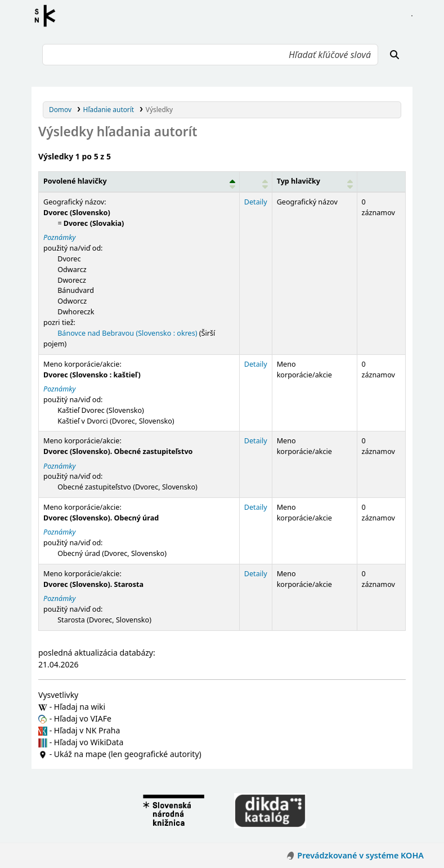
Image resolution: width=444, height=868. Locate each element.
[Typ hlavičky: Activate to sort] (314, 182)
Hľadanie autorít (109, 109)
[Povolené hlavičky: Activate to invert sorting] (139, 182)
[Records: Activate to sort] (381, 182)
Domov (60, 109)
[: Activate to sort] (255, 182)
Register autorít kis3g (48, 16)
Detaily (256, 202)
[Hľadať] (394, 55)
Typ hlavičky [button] (299, 181)
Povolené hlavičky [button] (75, 181)
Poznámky (59, 237)
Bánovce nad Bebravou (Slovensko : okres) (127, 333)
